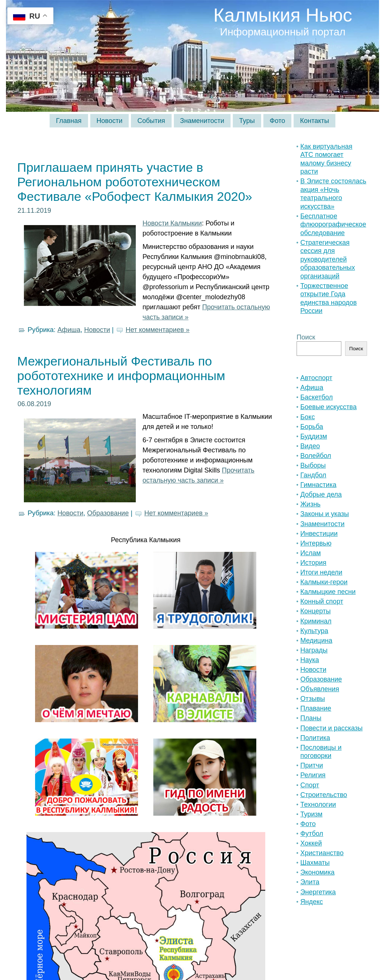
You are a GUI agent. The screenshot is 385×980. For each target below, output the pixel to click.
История (313, 563)
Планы (311, 718)
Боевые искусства (328, 407)
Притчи (312, 765)
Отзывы (313, 699)
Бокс (308, 417)
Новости (97, 330)
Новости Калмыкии (172, 223)
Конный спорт (322, 601)
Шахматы (315, 863)
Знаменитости (323, 524)
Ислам (311, 553)
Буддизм (314, 436)
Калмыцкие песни (328, 592)
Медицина (316, 641)
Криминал (316, 621)
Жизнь (310, 504)
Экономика (317, 872)
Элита (310, 882)
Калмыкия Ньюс (283, 15)
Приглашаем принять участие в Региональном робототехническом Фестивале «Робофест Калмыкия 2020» (135, 182)
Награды (314, 650)
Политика (315, 738)
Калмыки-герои (324, 582)
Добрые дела (321, 494)
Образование (108, 513)
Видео (310, 446)
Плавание (316, 708)
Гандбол (313, 475)
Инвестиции (319, 534)
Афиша (69, 330)
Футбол (312, 834)
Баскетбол (317, 397)
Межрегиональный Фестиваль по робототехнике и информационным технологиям (121, 376)
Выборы (313, 465)
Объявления (320, 689)
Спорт (310, 785)
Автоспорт (316, 378)
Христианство (322, 853)
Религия (313, 775)
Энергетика (318, 892)
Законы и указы (325, 514)
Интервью (316, 543)
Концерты (315, 611)
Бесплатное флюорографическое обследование (333, 225)
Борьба (312, 427)
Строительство (324, 795)
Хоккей (311, 843)
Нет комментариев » (158, 330)
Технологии (318, 804)
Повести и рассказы (331, 728)
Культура (314, 631)
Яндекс (312, 902)
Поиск (306, 337)
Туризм (311, 814)
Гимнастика (318, 485)
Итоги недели (321, 572)
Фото (308, 824)
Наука (310, 660)
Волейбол (316, 456)
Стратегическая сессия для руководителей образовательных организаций (328, 259)
